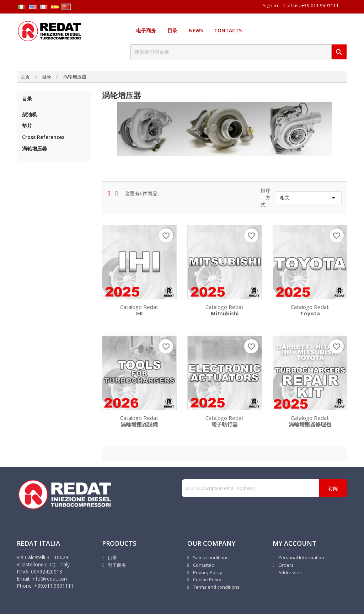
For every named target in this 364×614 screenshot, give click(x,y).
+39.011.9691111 (320, 5)
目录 (172, 30)
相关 (309, 198)
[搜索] (231, 52)
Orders (285, 565)
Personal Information (301, 557)
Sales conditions (210, 557)
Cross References (43, 137)
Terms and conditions (216, 587)
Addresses (290, 572)
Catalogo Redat (139, 310)
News (196, 30)
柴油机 (30, 114)
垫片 (27, 126)
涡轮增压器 (34, 148)
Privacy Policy (207, 572)
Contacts (228, 30)
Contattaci (203, 565)
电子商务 (146, 30)
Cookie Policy (207, 580)
